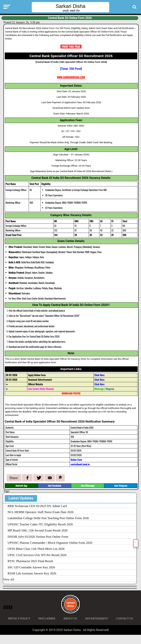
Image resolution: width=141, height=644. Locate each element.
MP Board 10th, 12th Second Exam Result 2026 (38, 530)
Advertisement (96, 618)
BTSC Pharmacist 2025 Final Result (30, 561)
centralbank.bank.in (80, 464)
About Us (70, 618)
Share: (14, 478)
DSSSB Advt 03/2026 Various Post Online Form (38, 537)
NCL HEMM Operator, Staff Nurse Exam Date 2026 (40, 512)
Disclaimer (47, 618)
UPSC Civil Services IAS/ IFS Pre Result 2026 (37, 555)
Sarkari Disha (70, 6)
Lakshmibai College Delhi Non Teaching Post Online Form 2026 (48, 518)
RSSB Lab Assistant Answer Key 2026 (32, 573)
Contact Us (124, 618)
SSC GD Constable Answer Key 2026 (31, 567)
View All (9, 579)
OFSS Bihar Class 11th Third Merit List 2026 (36, 549)
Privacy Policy (19, 618)
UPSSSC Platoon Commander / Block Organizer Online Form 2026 (50, 543)
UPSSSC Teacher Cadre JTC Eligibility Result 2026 (40, 524)
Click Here (99, 380)
